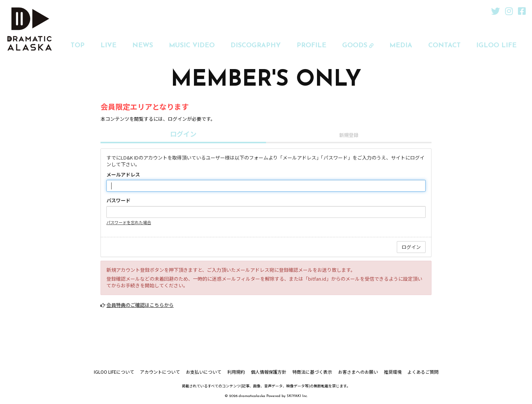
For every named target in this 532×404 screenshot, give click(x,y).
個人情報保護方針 (269, 372)
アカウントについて (160, 372)
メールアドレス (123, 175)
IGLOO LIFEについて (114, 372)
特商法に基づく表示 (312, 372)
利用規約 (236, 372)
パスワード (118, 201)
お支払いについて (204, 372)
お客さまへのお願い (358, 372)
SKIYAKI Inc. (297, 396)
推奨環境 (393, 372)
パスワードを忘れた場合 (129, 222)
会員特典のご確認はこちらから (140, 305)
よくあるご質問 (423, 372)
